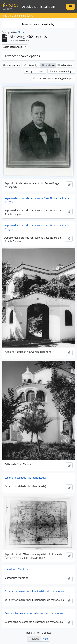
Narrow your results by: (39, 24)
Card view (48, 65)
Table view (65, 65)
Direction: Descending (60, 71)
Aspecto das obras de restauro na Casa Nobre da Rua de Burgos (37, 200)
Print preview (12, 65)
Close (21, 32)
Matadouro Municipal (17, 569)
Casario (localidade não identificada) (25, 478)
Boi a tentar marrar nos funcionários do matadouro (34, 591)
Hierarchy (31, 65)
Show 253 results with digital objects (53, 78)
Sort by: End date (34, 71)
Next (45, 639)
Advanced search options (22, 56)
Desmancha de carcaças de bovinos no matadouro (34, 613)
